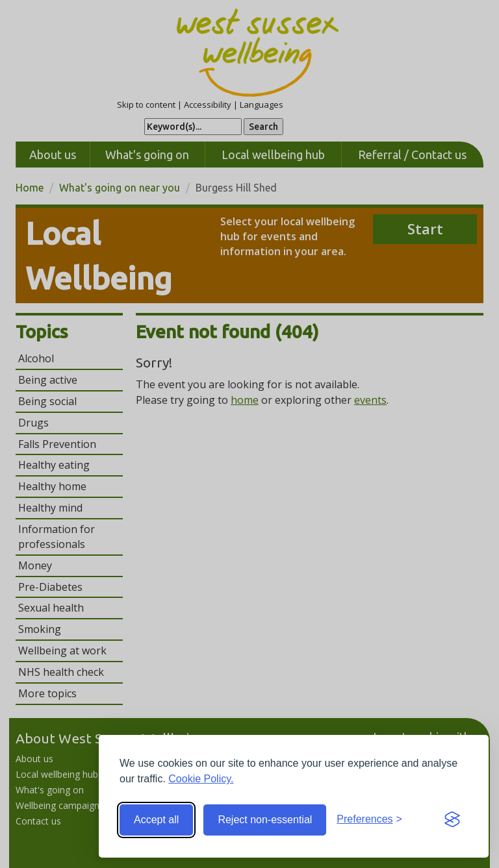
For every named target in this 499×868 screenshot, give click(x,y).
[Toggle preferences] (369, 820)
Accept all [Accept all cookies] (156, 820)
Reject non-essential (265, 820)
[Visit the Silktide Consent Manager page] (452, 820)
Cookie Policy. (201, 779)
